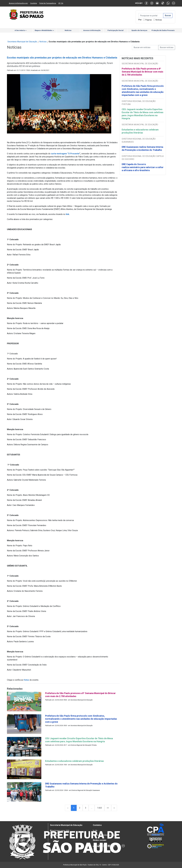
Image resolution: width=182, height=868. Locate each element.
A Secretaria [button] (21, 30)
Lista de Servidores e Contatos (106, 835)
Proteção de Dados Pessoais (163, 30)
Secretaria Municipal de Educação (22, 42)
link (67, 214)
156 (96, 830)
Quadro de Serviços (139, 30)
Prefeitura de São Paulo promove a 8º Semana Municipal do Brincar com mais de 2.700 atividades (142, 72)
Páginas (149, 20)
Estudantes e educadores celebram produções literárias (140, 131)
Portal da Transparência (48, 3)
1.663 (100, 808)
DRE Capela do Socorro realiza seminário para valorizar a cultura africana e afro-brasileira (143, 167)
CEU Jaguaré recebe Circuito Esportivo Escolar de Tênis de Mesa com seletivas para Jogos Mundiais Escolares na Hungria (143, 114)
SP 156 (61, 3)
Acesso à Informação (92, 30)
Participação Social (116, 30)
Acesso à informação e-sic (18, 3)
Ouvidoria (34, 3)
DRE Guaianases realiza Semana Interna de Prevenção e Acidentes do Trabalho (142, 148)
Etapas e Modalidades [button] (44, 30)
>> (108, 808)
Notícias (159, 20)
